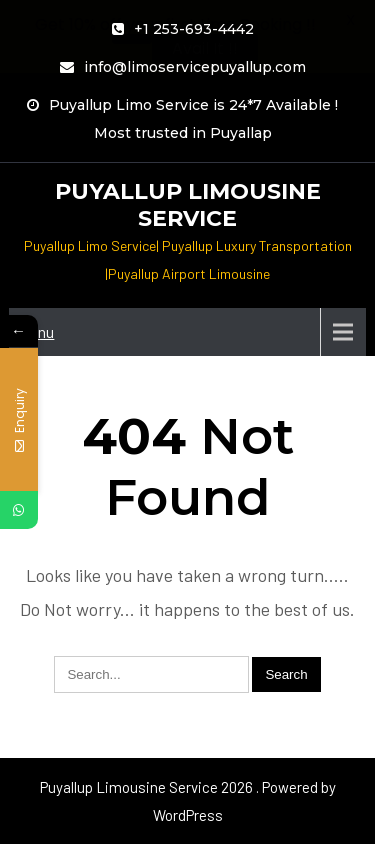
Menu (36, 331)
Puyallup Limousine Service (188, 205)
